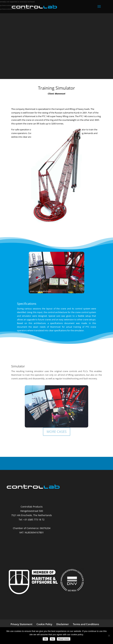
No (52, 639)
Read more (64, 639)
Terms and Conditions (86, 624)
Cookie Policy (44, 624)
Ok (45, 639)
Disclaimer (63, 624)
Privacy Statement (21, 624)
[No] (109, 636)
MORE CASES (57, 432)
